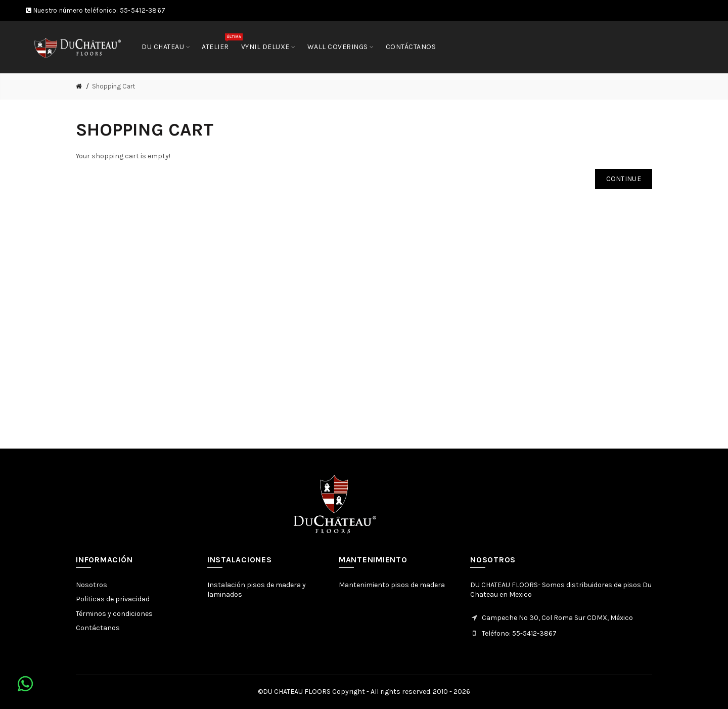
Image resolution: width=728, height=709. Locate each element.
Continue (624, 179)
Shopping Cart (113, 86)
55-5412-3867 (143, 10)
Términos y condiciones (114, 614)
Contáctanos (98, 628)
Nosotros (92, 585)
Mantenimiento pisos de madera (392, 585)
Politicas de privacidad (113, 599)
